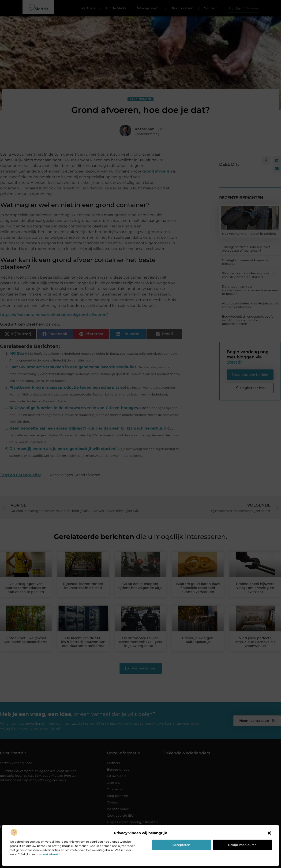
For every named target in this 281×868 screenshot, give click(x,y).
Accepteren (181, 845)
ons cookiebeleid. (48, 854)
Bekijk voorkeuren (242, 845)
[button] (269, 833)
